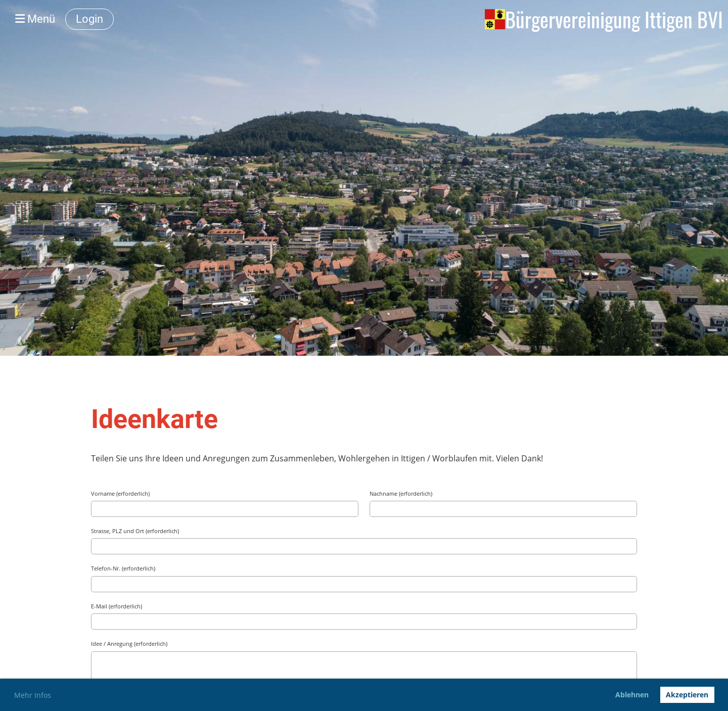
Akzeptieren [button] (687, 695)
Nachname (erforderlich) (401, 493)
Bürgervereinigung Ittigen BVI (614, 19)
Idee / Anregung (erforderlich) (129, 644)
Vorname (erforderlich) (120, 493)
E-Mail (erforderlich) (117, 606)
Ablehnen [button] (632, 695)
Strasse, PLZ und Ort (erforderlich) (135, 531)
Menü (35, 19)
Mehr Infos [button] (33, 695)
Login (89, 19)
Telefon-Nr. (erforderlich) (123, 568)
